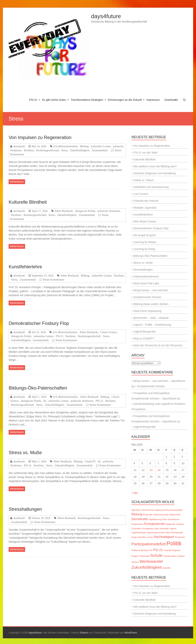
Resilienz (29, 150)
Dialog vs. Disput (143, 180)
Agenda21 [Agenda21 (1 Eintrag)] (136, 510)
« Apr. (135, 493)
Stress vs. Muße (25, 453)
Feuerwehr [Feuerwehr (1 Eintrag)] (136, 529)
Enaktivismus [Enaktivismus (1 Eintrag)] (138, 524)
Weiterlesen (17, 182)
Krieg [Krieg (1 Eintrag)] (134, 537)
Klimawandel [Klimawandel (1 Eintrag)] (177, 533)
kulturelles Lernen (101, 146)
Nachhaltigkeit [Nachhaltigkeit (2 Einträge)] (164, 537)
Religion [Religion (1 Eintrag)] (135, 556)
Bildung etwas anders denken (151, 304)
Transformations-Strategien (87, 100)
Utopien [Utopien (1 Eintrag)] (181, 556)
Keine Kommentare (54, 280)
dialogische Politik (85, 211)
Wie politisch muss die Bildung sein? (155, 166)
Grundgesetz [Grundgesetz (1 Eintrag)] (148, 529)
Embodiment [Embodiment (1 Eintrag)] (174, 519)
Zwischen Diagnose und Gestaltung (155, 173)
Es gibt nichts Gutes (54, 100)
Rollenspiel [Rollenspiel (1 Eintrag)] (145, 556)
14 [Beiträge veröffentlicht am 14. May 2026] (159, 470)
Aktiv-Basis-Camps (145, 221)
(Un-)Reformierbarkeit (65, 146)
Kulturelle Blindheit (28, 202)
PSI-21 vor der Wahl (145, 153)
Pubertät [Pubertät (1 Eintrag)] (167, 550)
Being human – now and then (151, 290)
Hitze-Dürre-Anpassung (147, 311)
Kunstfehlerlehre (25, 267)
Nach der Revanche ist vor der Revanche (158, 345)
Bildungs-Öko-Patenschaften (38, 388)
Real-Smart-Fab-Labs (146, 283)
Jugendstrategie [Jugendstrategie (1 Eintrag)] (139, 533)
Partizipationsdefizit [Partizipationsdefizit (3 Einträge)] (149, 544)
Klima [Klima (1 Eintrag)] (168, 533)
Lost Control (141, 194)
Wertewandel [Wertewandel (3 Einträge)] (151, 561)
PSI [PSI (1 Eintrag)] (151, 550)
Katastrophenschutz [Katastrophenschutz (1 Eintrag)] (156, 533)
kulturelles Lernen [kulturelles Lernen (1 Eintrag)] (145, 537)
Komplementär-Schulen (147, 297)
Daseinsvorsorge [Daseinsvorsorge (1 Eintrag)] (161, 515)
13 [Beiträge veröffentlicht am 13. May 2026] (151, 470)
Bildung (84, 146)
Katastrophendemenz (146, 276)
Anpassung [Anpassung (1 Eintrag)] (160, 510)
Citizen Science (109, 332)
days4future (106, 16)
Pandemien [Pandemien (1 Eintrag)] (180, 537)
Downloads (171, 100)
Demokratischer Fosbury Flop (39, 323)
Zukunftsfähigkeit (80, 150)
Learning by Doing (144, 249)
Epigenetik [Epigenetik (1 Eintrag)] (170, 524)
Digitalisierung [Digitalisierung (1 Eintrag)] (155, 519)
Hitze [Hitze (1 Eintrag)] (157, 529)
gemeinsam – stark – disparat (151, 318)
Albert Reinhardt (64, 211)
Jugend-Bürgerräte (145, 332)
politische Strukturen (109, 211)
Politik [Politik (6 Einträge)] (174, 543)
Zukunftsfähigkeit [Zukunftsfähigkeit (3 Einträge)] (147, 567)
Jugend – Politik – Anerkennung (152, 325)
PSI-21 (33, 100)
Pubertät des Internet (146, 201)
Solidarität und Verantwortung (151, 187)
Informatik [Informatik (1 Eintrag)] (164, 529)
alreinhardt (19, 146)
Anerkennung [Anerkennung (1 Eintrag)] (147, 510)
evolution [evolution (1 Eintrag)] (180, 524)
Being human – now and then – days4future (159, 381)
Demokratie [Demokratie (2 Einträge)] (140, 519)
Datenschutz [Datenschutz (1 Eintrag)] (175, 515)
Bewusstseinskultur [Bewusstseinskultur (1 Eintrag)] (174, 510)
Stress (64, 150)
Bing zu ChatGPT (144, 338)
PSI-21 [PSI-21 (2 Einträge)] (158, 550)
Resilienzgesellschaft (47, 150)
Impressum (153, 100)
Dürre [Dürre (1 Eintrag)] (165, 519)
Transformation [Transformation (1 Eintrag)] (170, 556)
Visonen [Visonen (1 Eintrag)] (135, 562)
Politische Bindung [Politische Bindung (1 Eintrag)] (140, 550)
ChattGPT (90, 461)
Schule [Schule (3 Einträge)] (156, 555)
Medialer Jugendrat (145, 208)
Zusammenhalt (100, 150)
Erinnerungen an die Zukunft (125, 100)
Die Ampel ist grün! (145, 235)
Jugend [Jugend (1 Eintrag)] (173, 529)
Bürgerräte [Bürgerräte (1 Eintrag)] (148, 515)
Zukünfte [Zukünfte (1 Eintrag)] (166, 568)
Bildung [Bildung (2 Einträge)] (137, 514)
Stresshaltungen (25, 509)
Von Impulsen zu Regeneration (40, 137)
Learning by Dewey (145, 242)
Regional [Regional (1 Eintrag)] (176, 550)
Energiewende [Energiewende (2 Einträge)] (154, 524)
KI (45, 401)
